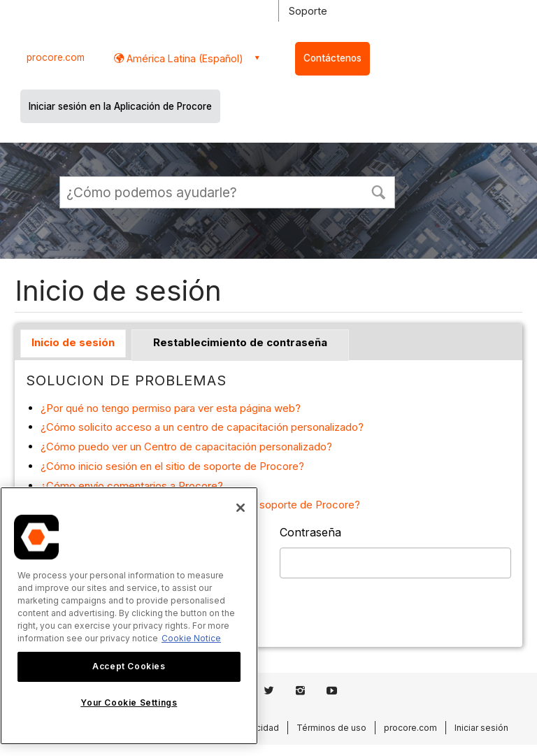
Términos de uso (331, 728)
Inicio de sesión (73, 342)
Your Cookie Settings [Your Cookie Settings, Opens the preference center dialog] (129, 702)
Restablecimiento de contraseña (240, 342)
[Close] (241, 508)
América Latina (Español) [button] (184, 58)
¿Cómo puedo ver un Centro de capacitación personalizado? (186, 447)
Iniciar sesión (481, 728)
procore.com (56, 57)
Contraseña (310, 532)
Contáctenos (332, 58)
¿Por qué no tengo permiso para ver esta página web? (171, 408)
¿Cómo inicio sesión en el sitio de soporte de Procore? (172, 466)
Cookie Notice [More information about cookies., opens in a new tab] (191, 638)
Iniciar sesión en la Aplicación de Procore (120, 106)
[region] (129, 616)
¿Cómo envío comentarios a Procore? (132, 486)
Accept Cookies (129, 666)
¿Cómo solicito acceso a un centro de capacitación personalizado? (202, 427)
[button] (378, 191)
